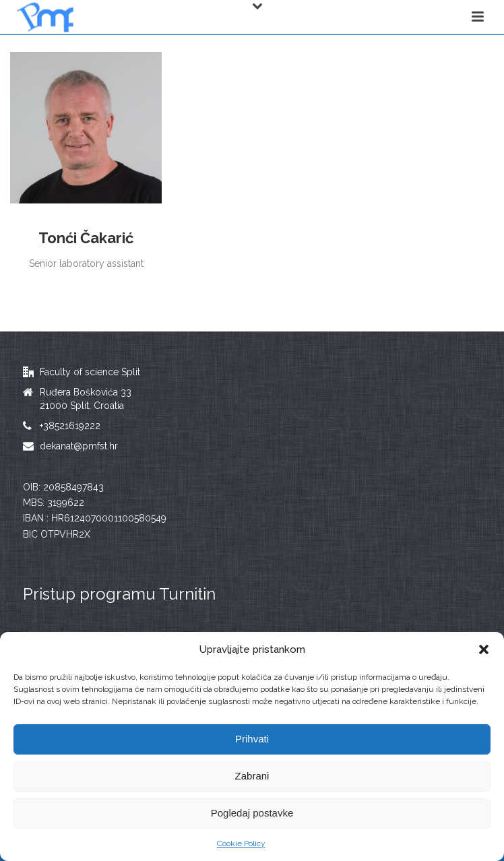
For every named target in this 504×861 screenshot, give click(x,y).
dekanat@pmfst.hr (79, 446)
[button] (484, 649)
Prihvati (252, 739)
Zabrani (252, 776)
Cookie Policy (241, 843)
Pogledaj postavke (252, 813)
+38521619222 (70, 426)
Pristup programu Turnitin (119, 594)
